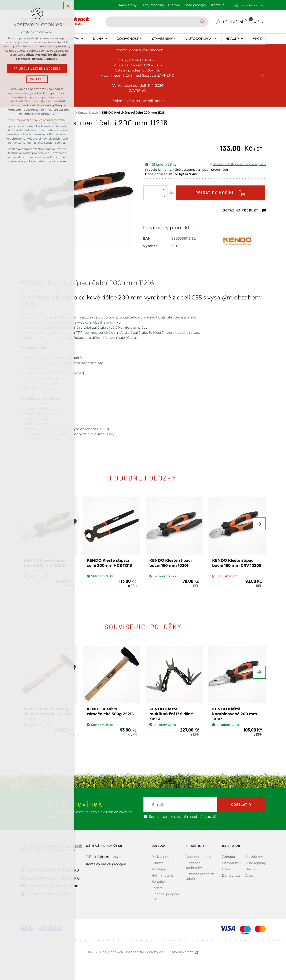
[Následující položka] (259, 524)
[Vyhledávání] (203, 22)
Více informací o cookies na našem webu (37, 120)
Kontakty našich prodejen (106, 864)
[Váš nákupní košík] (255, 22)
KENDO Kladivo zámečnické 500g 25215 (110, 712)
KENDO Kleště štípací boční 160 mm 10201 (170, 563)
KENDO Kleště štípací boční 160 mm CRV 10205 (237, 563)
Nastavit (37, 79)
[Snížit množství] (164, 196)
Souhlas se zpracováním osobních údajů (183, 817)
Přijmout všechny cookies (37, 69)
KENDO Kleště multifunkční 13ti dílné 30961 (171, 714)
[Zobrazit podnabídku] (82, 39)
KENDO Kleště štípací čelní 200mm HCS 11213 (109, 563)
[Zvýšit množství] (164, 189)
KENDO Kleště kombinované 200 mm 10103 (235, 714)
